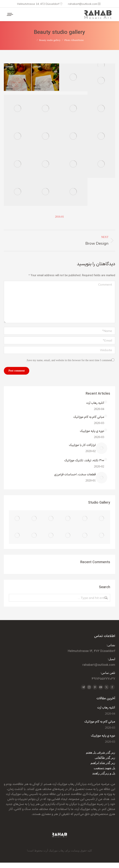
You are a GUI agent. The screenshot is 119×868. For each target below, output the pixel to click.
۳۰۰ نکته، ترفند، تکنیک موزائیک (84, 461)
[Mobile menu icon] (10, 14)
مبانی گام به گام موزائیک (89, 417)
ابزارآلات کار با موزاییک (82, 445)
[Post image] (106, 402)
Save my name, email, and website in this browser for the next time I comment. (69, 360)
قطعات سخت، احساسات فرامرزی (75, 475)
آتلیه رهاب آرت (95, 403)
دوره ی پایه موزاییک (92, 431)
